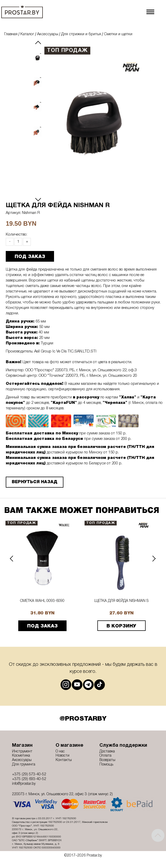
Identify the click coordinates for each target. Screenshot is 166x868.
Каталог (27, 34)
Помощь (106, 765)
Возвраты (107, 760)
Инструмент (22, 752)
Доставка (107, 752)
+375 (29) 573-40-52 (29, 774)
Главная (11, 34)
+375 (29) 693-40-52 (29, 779)
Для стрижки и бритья (81, 34)
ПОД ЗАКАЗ (30, 257)
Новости (63, 756)
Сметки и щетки (118, 34)
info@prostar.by (24, 784)
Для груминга (24, 765)
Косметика (21, 756)
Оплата (105, 756)
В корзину (121, 626)
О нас (60, 752)
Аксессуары (48, 34)
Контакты (64, 760)
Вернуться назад (35, 482)
